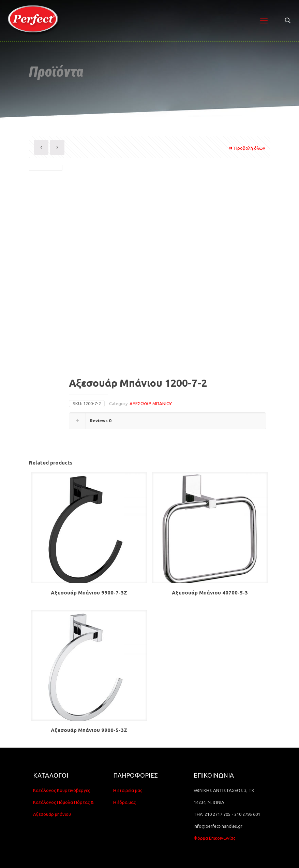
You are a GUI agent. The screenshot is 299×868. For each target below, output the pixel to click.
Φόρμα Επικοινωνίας (214, 838)
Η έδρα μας (124, 802)
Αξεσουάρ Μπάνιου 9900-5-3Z (89, 730)
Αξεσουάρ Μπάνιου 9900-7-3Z (89, 593)
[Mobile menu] (264, 20)
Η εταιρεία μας (128, 790)
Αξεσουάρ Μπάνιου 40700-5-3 (210, 593)
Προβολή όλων (246, 148)
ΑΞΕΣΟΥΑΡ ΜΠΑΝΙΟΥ (151, 403)
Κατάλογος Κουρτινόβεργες (62, 790)
